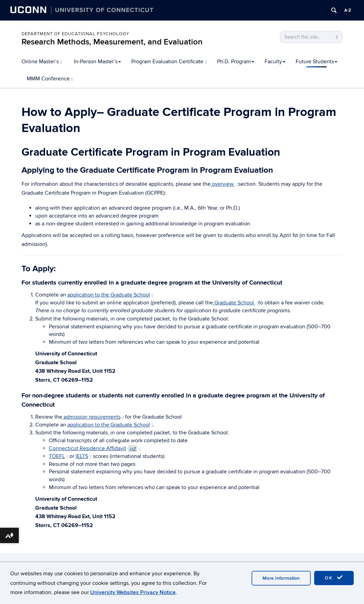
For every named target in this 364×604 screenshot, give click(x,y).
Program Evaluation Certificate (169, 62)
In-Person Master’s (97, 62)
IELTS (84, 456)
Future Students (316, 62)
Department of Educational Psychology (75, 34)
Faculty (275, 62)
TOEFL (59, 456)
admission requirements (93, 417)
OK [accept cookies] (334, 578)
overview (225, 184)
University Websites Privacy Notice (133, 592)
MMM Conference (50, 79)
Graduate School (236, 303)
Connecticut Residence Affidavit (95, 448)
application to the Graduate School (110, 295)
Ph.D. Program (236, 62)
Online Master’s (42, 62)
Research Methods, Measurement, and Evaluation (112, 42)
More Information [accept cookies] (281, 578)
